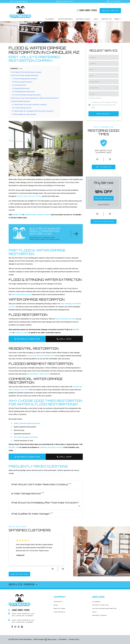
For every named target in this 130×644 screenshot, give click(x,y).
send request (104, 114)
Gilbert (26, 196)
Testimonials (59, 612)
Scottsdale (37, 196)
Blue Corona (51, 639)
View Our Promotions (114, 1)
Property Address (95, 82)
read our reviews (19, 574)
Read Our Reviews (69, 1)
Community (58, 602)
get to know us (104, 167)
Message (92, 94)
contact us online (21, 333)
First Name (93, 57)
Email (91, 70)
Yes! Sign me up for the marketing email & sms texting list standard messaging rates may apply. (105, 105)
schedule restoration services (51, 447)
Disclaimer (63, 639)
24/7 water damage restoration (26, 437)
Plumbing (96, 602)
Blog (56, 605)
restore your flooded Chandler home (41, 356)
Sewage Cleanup (100, 615)
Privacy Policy (74, 639)
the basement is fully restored (39, 374)
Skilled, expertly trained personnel (27, 423)
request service (110, 11)
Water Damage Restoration (104, 608)
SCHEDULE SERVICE (27, 339)
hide (20, 69)
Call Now (64, 339)
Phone (92, 76)
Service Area (60, 608)
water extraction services (21, 295)
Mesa (31, 196)
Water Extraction (100, 605)
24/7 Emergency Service (19, 1)
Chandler (20, 196)
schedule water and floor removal (38, 215)
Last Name (93, 64)
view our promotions (104, 222)
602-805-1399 (87, 10)
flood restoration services (65, 319)
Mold (95, 612)
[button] (96, 160)
